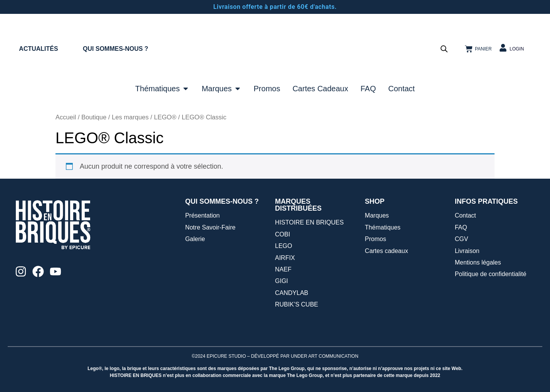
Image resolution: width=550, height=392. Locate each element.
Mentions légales (478, 262)
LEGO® (165, 117)
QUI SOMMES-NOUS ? (116, 49)
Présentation (203, 215)
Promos (375, 239)
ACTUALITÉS (38, 49)
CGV (462, 239)
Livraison (467, 251)
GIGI (282, 281)
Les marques (130, 117)
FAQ (461, 227)
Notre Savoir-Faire (210, 227)
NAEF (283, 269)
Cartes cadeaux (386, 251)
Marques (377, 215)
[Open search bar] (444, 49)
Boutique (94, 117)
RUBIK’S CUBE (297, 304)
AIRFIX (285, 258)
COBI (283, 234)
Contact (465, 215)
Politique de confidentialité (491, 274)
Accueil (66, 117)
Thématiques (383, 227)
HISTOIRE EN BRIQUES (309, 222)
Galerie (195, 239)
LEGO (283, 246)
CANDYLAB (292, 293)
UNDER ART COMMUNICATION (324, 356)
